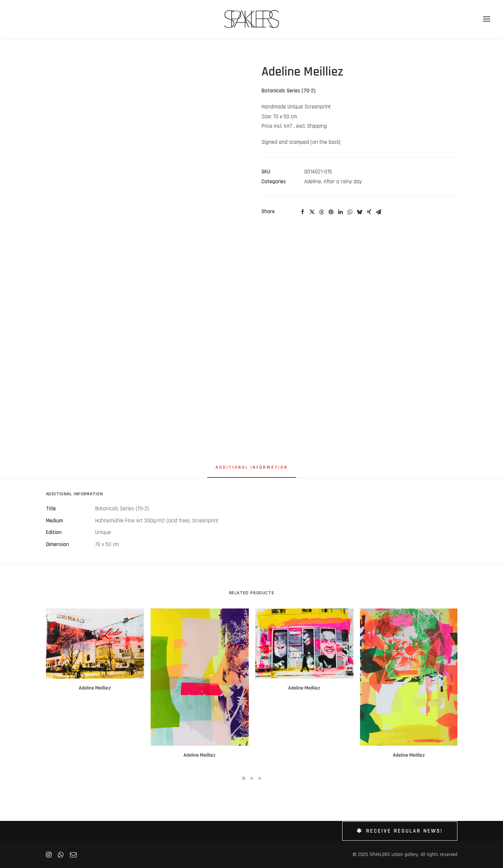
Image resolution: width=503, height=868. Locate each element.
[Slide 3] (260, 778)
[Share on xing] (369, 212)
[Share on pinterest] (331, 212)
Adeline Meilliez (95, 688)
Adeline (313, 182)
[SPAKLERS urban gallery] (251, 19)
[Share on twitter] (312, 212)
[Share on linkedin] (341, 212)
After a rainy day (343, 182)
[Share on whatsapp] (350, 212)
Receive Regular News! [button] (400, 831)
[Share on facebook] (303, 212)
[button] (95, 643)
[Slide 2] (252, 778)
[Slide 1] (244, 778)
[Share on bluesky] (360, 212)
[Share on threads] (322, 212)
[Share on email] (379, 212)
